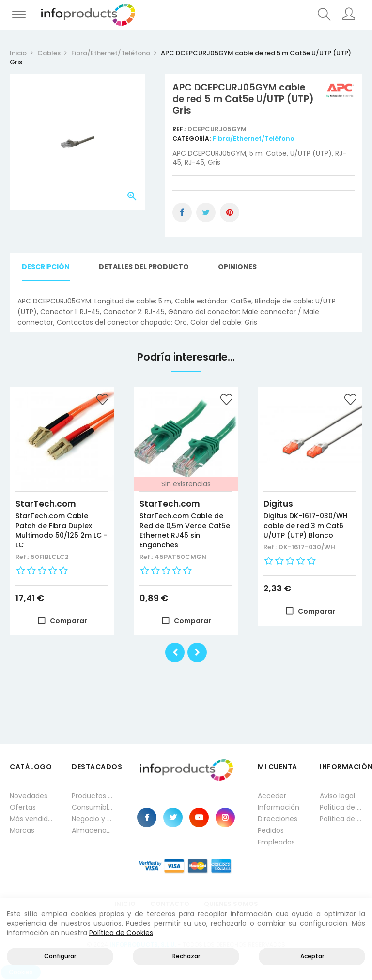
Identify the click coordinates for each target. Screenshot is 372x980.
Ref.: (180, 129)
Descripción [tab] (46, 267)
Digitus (278, 504)
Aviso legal (337, 796)
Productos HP (93, 796)
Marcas (22, 830)
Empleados (276, 842)
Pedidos (271, 830)
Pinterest (230, 212)
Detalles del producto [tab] (144, 267)
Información (279, 807)
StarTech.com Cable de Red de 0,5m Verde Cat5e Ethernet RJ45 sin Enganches (185, 530)
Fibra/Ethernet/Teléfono (254, 139)
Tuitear (206, 212)
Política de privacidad (341, 807)
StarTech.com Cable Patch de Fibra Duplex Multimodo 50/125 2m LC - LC (62, 530)
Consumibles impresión (93, 807)
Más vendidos (31, 819)
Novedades (29, 796)
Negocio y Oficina (93, 819)
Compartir (182, 212)
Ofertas (23, 807)
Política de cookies (341, 819)
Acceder (272, 796)
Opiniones (237, 267)
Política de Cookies (121, 933)
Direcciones (278, 819)
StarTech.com (46, 504)
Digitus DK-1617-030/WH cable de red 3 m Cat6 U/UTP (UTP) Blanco (306, 526)
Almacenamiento (93, 830)
